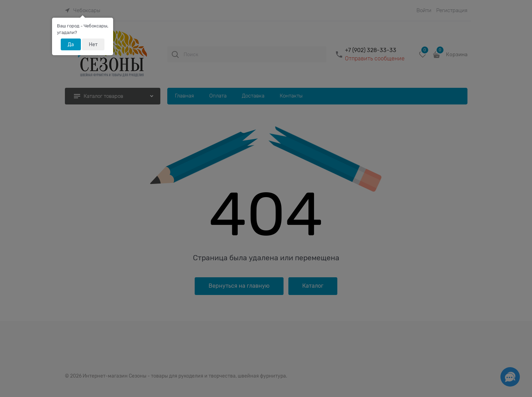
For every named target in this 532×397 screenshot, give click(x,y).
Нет (93, 44)
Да (71, 44)
